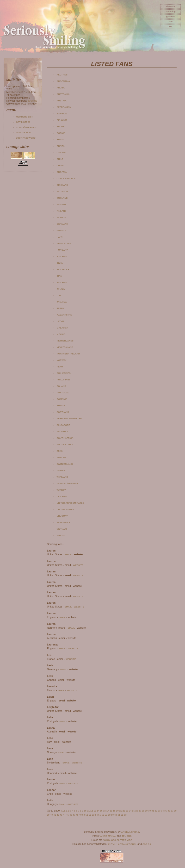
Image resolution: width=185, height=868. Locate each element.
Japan (60, 308)
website (78, 565)
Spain (60, 451)
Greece (61, 230)
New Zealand (65, 347)
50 (84, 815)
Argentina (63, 81)
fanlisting (170, 12)
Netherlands (65, 341)
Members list (24, 117)
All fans (62, 75)
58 (109, 815)
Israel (61, 289)
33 (159, 811)
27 (140, 811)
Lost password (26, 138)
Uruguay (62, 516)
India (60, 263)
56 (103, 815)
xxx (171, 27)
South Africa (65, 438)
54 (96, 815)
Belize (61, 127)
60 (116, 815)
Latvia (61, 321)
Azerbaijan (64, 107)
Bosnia (61, 133)
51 (87, 815)
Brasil (61, 140)
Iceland (62, 256)
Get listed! (23, 122)
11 (88, 811)
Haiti (60, 237)
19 (114, 811)
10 (85, 811)
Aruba (61, 88)
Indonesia (63, 269)
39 (48, 815)
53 (93, 815)
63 (125, 815)
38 (175, 811)
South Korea (65, 445)
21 (121, 811)
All (63, 811)
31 (153, 811)
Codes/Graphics (26, 127)
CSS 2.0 (147, 844)
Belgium (62, 120)
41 (55, 815)
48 (77, 815)
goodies (171, 17)
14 (98, 811)
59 (112, 815)
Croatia (62, 172)
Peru (60, 367)
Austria (62, 101)
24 (130, 811)
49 (80, 815)
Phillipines (64, 380)
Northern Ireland (68, 354)
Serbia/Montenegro (69, 419)
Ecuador (62, 192)
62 (122, 815)
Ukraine (62, 496)
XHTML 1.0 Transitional (123, 844)
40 (51, 815)
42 (58, 815)
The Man (171, 6)
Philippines (64, 373)
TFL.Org (127, 836)
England (62, 198)
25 (133, 811)
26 (137, 811)
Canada (62, 153)
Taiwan (61, 471)
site (171, 22)
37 (172, 811)
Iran (59, 276)
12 (92, 811)
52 (90, 815)
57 (106, 815)
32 (156, 811)
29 (146, 811)
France (61, 217)
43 (61, 815)
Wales (61, 535)
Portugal (63, 393)
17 (108, 811)
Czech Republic (67, 179)
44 (64, 815)
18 (111, 811)
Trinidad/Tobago (67, 484)
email (68, 555)
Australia (63, 94)
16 (105, 811)
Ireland (62, 282)
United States (65, 509)
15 (101, 811)
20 (117, 811)
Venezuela (64, 522)
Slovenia (62, 432)
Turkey (61, 490)
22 (124, 811)
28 (143, 811)
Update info (23, 133)
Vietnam (62, 529)
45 (68, 815)
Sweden (62, 458)
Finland (62, 211)
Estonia (62, 205)
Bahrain (62, 114)
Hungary (62, 250)
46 (71, 815)
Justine (32, 101)
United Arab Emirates (70, 503)
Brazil (61, 146)
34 (162, 811)
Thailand (62, 477)
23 (127, 811)
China (60, 166)
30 (149, 811)
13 (95, 811)
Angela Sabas (130, 832)
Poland (61, 386)
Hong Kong (64, 243)
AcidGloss (109, 840)
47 (74, 815)
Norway (62, 360)
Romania (62, 399)
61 (119, 815)
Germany (62, 224)
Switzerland (65, 464)
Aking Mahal (108, 836)
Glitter (121, 840)
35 (166, 811)
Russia (61, 406)
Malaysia (62, 328)
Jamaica (62, 302)
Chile (60, 159)
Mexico (61, 334)
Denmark (62, 185)
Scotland (63, 412)
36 (169, 811)
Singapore (63, 425)
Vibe (129, 840)
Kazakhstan (64, 315)
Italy (60, 295)
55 (99, 815)
